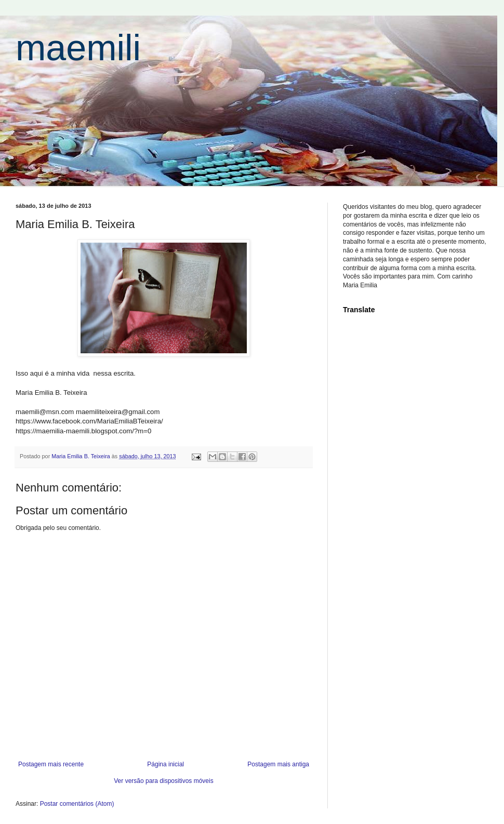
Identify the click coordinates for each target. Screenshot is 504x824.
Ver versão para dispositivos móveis (163, 781)
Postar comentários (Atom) (77, 804)
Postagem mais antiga (278, 764)
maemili (78, 48)
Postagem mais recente (51, 764)
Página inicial (165, 764)
